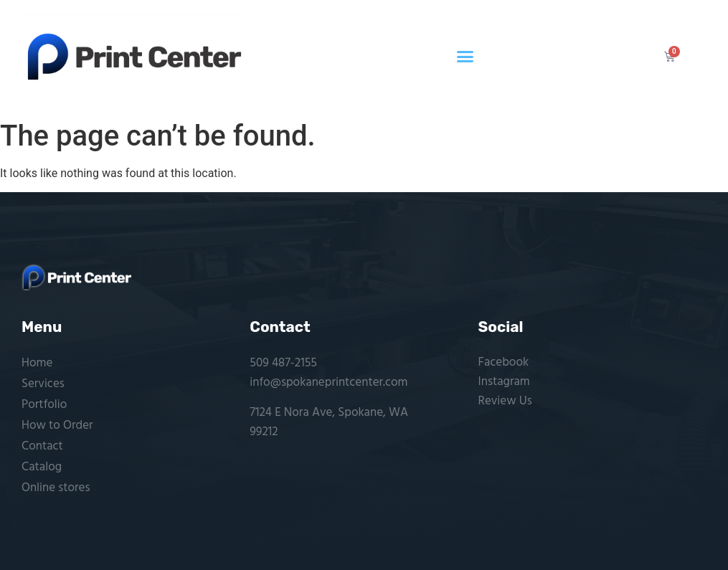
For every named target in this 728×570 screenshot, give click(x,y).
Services (43, 384)
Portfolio (44, 405)
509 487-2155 (283, 363)
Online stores (56, 488)
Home (37, 363)
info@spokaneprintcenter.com (328, 383)
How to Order (57, 426)
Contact (42, 446)
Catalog (42, 467)
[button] (465, 57)
